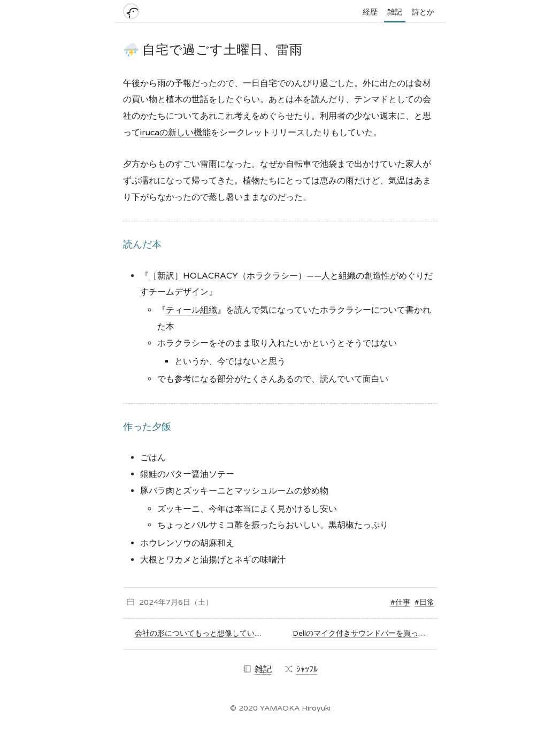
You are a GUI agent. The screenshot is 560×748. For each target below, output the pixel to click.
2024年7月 (159, 602)
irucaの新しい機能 (175, 133)
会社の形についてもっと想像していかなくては (201, 633)
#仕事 (400, 602)
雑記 (395, 12)
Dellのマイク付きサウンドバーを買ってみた (363, 633)
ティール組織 (191, 310)
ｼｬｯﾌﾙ (301, 669)
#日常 (424, 602)
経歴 (370, 12)
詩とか (423, 12)
